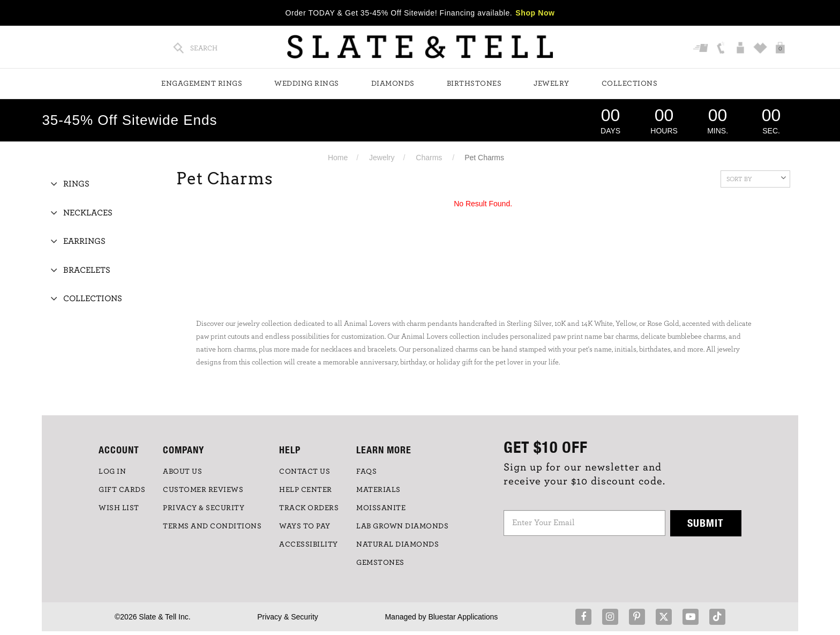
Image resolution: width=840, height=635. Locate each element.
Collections (630, 84)
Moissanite (381, 508)
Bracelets (87, 270)
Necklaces (88, 213)
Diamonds (393, 84)
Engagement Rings (202, 84)
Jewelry (552, 84)
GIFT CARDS (122, 490)
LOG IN (112, 472)
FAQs (366, 472)
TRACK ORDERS (309, 508)
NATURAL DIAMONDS (397, 544)
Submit (706, 523)
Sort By (756, 178)
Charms (429, 158)
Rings (76, 184)
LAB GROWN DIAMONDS (402, 526)
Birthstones (474, 84)
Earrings (84, 241)
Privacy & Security (288, 617)
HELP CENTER (306, 490)
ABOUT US (182, 472)
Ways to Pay (305, 526)
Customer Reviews (203, 490)
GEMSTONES (380, 563)
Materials (378, 490)
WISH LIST (119, 508)
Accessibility (309, 544)
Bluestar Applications (463, 617)
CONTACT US (305, 472)
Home (338, 158)
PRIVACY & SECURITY (204, 508)
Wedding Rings (307, 84)
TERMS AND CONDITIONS (212, 526)
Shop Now (535, 13)
